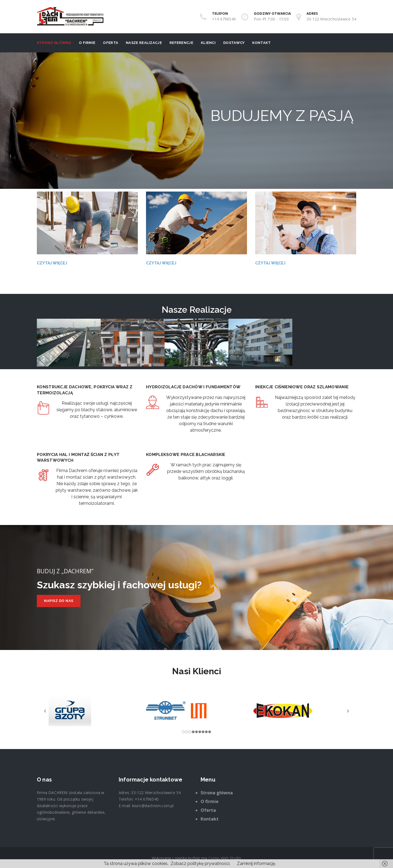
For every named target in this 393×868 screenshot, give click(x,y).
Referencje (181, 43)
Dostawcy (234, 43)
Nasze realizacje (144, 43)
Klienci (208, 43)
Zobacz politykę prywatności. (200, 863)
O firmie (87, 43)
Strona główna (54, 43)
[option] (69, 343)
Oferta (111, 43)
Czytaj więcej (52, 263)
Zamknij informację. (256, 863)
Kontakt (261, 43)
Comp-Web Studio (225, 858)
